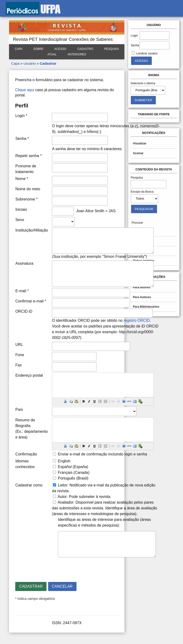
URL (19, 345)
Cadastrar (48, 63)
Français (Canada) (74, 472)
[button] (65, 401)
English (64, 461)
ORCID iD (24, 311)
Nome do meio (28, 189)
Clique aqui (25, 90)
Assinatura (24, 263)
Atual (52, 54)
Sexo (20, 220)
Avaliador (66, 502)
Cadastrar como (29, 485)
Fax (18, 365)
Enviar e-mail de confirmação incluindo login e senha (102, 454)
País (19, 409)
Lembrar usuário (147, 53)
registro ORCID (137, 320)
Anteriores (77, 54)
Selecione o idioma (143, 83)
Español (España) (73, 467)
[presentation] (51, 568)
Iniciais (21, 209)
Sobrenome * (26, 199)
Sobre (38, 49)
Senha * (22, 139)
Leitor (63, 485)
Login (134, 36)
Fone (20, 355)
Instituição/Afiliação (32, 230)
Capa (19, 49)
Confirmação (26, 454)
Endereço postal (29, 375)
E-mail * (22, 291)
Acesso (60, 49)
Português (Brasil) (73, 478)
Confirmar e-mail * (31, 301)
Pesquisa (111, 49)
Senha (135, 45)
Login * (21, 116)
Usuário (30, 63)
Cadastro (85, 49)
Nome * (22, 179)
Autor (62, 497)
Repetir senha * (28, 156)
